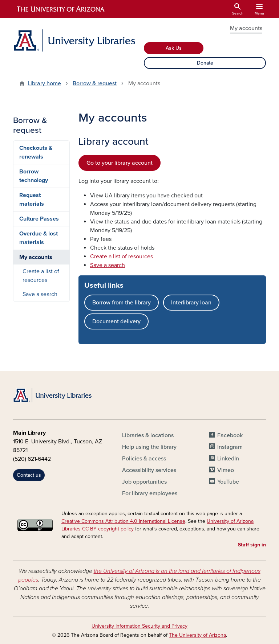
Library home (44, 83)
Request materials (32, 200)
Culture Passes (39, 219)
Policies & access (144, 459)
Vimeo (226, 470)
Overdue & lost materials (39, 238)
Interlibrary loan (191, 303)
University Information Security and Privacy (139, 626)
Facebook (230, 435)
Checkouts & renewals (36, 152)
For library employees (150, 493)
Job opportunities (144, 482)
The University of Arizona (197, 635)
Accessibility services (149, 470)
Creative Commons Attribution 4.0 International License (123, 521)
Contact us (29, 475)
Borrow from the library (122, 303)
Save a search (108, 265)
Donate (205, 63)
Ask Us (174, 48)
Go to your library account (120, 163)
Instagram (230, 447)
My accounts (246, 28)
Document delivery (116, 321)
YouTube (228, 482)
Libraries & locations (148, 435)
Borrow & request (95, 83)
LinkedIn (228, 459)
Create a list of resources (122, 257)
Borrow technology (34, 176)
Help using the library (149, 447)
